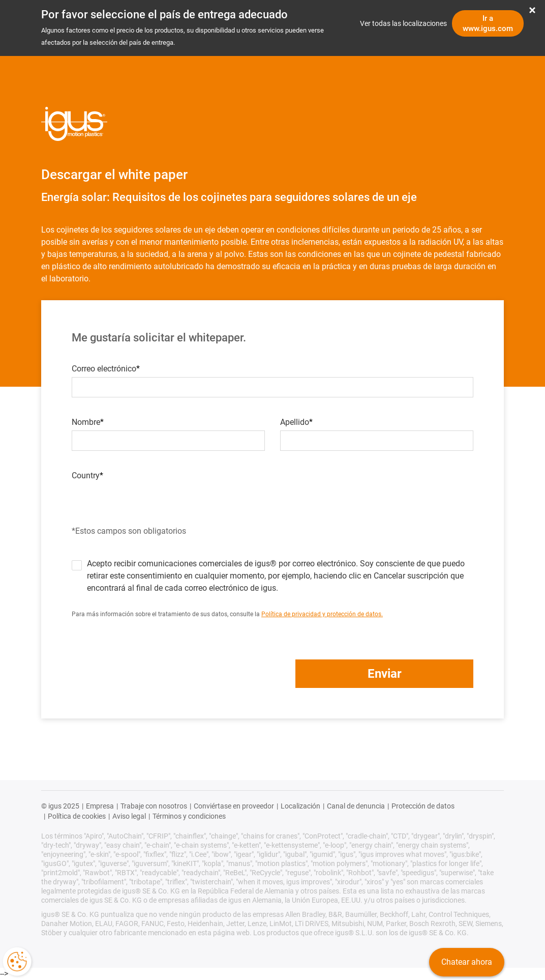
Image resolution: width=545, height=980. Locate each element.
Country (86, 476)
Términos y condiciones (189, 816)
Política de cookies (77, 816)
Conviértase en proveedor (234, 806)
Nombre (86, 422)
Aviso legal (129, 816)
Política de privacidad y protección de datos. (322, 614)
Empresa (100, 806)
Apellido (295, 422)
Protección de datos (423, 806)
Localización (300, 806)
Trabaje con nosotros (154, 806)
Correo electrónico (104, 369)
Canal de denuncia (356, 806)
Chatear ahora (467, 962)
